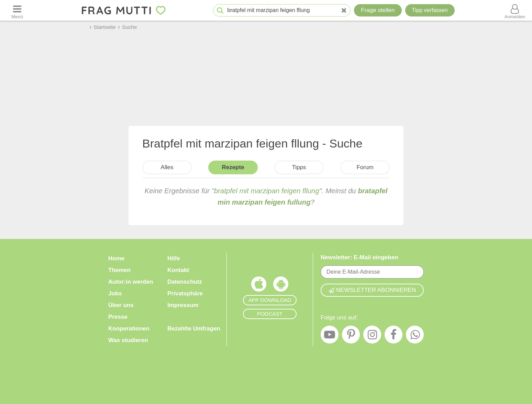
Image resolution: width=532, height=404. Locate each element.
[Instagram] (372, 336)
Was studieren (128, 340)
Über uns (121, 305)
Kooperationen (129, 329)
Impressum (183, 305)
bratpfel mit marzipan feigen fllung (267, 191)
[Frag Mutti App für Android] (281, 286)
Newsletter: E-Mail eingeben (359, 257)
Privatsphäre (185, 293)
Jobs (115, 293)
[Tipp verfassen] (430, 10)
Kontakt (178, 270)
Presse (118, 317)
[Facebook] (394, 336)
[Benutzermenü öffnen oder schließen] (515, 10)
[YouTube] (330, 336)
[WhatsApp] (415, 336)
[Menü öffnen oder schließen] (17, 10)
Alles (167, 167)
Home (116, 258)
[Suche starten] (220, 10)
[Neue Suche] (344, 10)
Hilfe (174, 258)
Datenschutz (185, 282)
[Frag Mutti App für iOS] (259, 286)
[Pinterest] (351, 336)
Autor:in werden (131, 282)
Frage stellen (378, 10)
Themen (119, 270)
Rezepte (233, 167)
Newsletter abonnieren (372, 290)
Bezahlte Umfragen (194, 329)
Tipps (299, 167)
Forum (365, 167)
